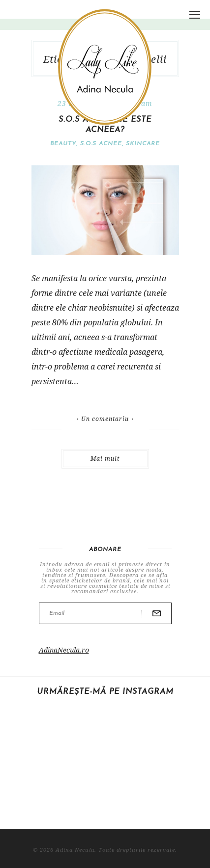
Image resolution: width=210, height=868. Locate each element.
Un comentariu (105, 419)
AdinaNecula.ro (64, 650)
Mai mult (105, 459)
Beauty (63, 144)
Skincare (143, 144)
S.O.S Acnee (101, 144)
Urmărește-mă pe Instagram (105, 692)
